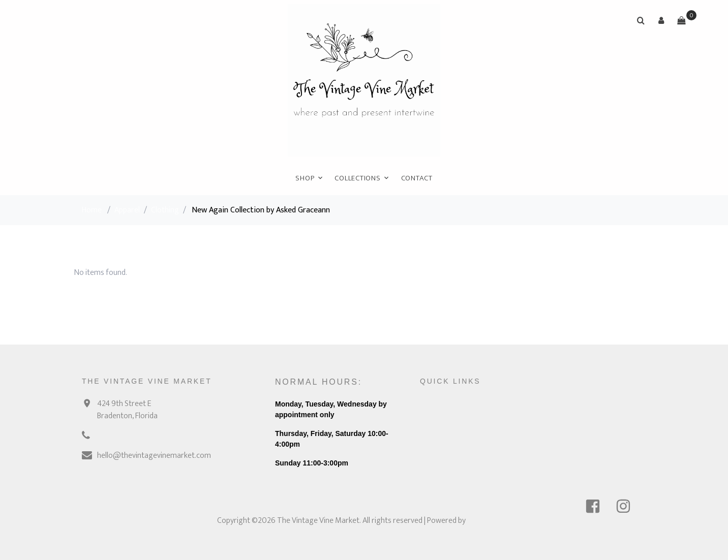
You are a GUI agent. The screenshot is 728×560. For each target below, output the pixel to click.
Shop (305, 178)
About (430, 424)
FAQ (427, 442)
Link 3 (509, 442)
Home (92, 210)
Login (590, 442)
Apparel (127, 210)
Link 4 (510, 461)
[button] (661, 20)
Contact (417, 178)
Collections (357, 178)
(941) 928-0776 (123, 436)
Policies (432, 461)
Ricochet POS (489, 521)
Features (596, 424)
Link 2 (509, 424)
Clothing (165, 210)
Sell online (597, 405)
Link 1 (509, 405)
